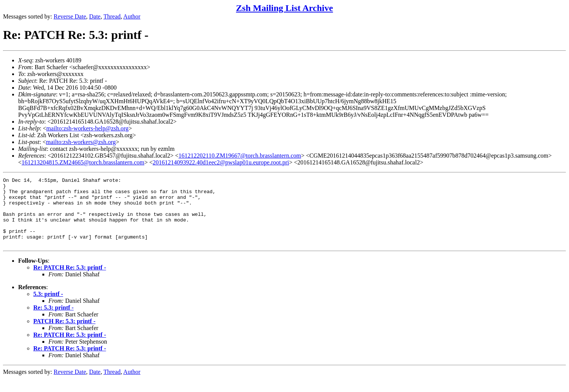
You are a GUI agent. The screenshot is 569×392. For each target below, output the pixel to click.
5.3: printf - (48, 308)
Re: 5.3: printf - (54, 321)
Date (95, 16)
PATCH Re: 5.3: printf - (64, 335)
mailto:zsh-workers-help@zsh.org (87, 128)
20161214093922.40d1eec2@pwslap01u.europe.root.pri (221, 162)
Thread (112, 16)
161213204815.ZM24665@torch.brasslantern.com (83, 162)
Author (132, 16)
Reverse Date (70, 16)
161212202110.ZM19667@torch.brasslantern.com (240, 156)
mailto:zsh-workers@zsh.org (81, 142)
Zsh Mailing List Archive (284, 8)
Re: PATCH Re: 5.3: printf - (70, 281)
